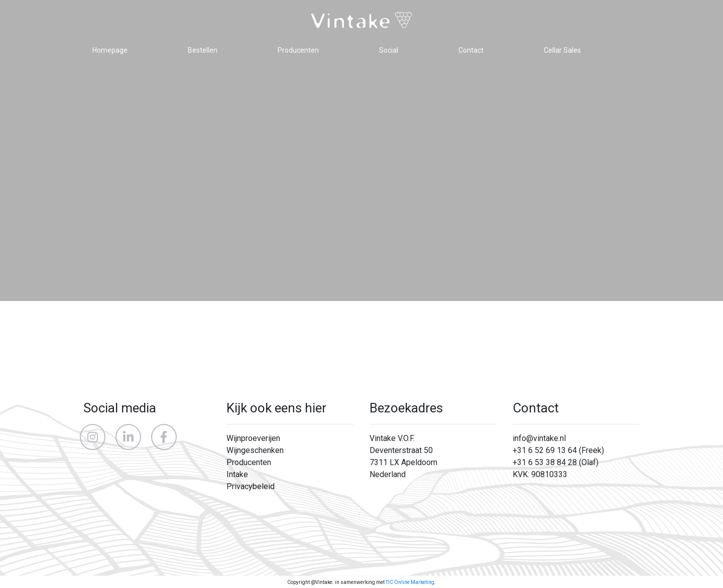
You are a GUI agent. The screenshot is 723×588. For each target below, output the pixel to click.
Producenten (298, 50)
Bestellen (203, 50)
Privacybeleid (251, 486)
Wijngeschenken (255, 450)
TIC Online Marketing (410, 582)
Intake (237, 474)
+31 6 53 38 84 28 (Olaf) (556, 462)
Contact (471, 50)
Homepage (110, 50)
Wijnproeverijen (253, 438)
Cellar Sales (562, 50)
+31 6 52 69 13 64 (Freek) (558, 450)
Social (389, 50)
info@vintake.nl (539, 438)
